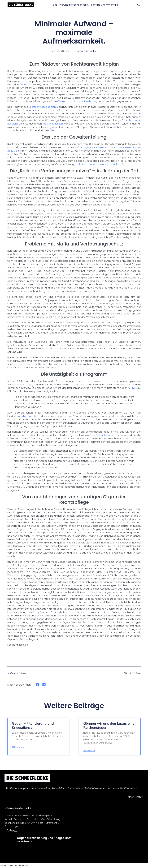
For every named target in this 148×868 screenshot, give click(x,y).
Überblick (27, 84)
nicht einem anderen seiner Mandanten (97, 164)
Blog (55, 5)
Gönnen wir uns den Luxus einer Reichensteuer (110, 726)
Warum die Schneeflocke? (74, 5)
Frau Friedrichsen (52, 124)
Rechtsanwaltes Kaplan (42, 107)
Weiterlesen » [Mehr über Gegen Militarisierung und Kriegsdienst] (24, 841)
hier (134, 388)
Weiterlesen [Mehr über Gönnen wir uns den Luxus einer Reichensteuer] (89, 751)
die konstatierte (31, 416)
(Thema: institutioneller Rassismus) (78, 101)
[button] (139, 5)
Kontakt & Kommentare (105, 5)
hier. (52, 130)
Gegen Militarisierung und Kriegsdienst (33, 726)
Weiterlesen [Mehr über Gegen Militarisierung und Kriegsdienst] (18, 747)
